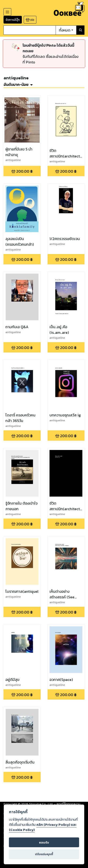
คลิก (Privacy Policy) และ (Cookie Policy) (43, 827)
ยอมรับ (44, 842)
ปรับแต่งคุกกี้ (44, 854)
